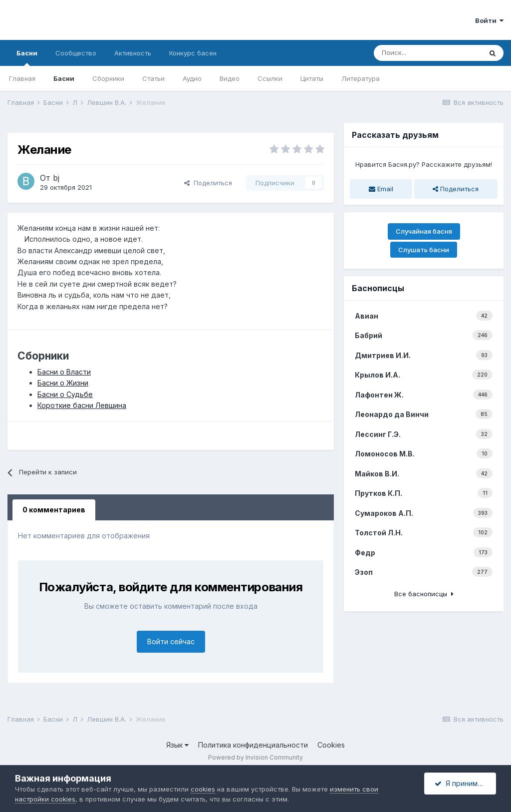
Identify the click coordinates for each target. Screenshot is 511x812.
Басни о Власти (64, 372)
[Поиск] (428, 53)
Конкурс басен (193, 53)
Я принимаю (461, 783)
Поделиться (208, 183)
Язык (177, 745)
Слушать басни (424, 250)
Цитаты (312, 78)
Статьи (153, 78)
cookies (203, 789)
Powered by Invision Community (255, 757)
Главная (22, 78)
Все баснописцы (424, 594)
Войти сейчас (171, 641)
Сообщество (76, 53)
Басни (27, 57)
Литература (361, 78)
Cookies (331, 745)
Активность (133, 53)
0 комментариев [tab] (54, 510)
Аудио (192, 78)
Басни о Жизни (63, 383)
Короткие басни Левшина (82, 405)
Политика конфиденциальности (253, 745)
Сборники (108, 78)
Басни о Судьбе (65, 394)
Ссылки (270, 78)
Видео (230, 78)
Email (381, 189)
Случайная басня (424, 231)
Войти (489, 20)
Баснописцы (378, 288)
